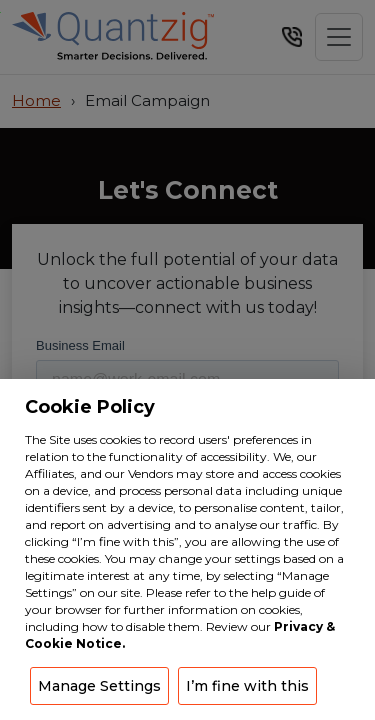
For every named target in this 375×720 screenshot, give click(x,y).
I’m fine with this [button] (247, 686)
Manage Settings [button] (99, 686)
